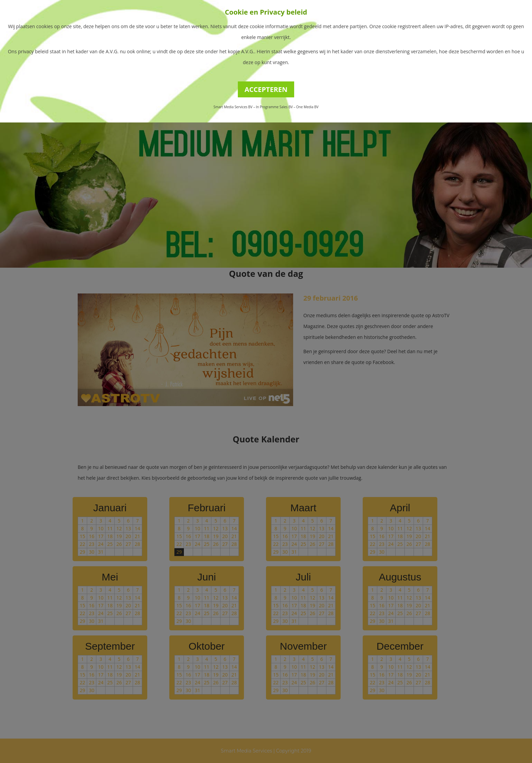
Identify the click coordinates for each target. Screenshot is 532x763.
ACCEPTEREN (266, 89)
